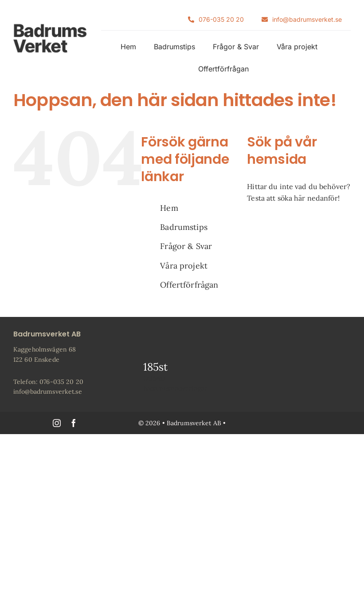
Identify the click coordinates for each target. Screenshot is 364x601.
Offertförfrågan (189, 285)
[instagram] (57, 423)
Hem (169, 208)
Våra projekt (184, 266)
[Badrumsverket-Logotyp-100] (50, 27)
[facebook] (74, 423)
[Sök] (259, 225)
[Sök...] (299, 225)
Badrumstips (184, 227)
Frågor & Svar (186, 246)
